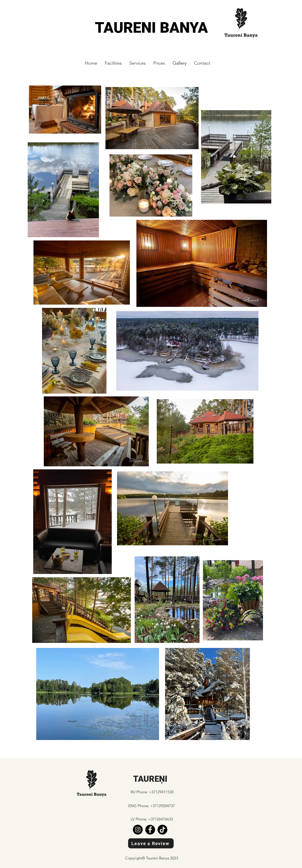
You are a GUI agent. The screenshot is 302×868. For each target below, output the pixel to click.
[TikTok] (162, 830)
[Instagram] (138, 830)
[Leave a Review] (151, 843)
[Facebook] (150, 830)
